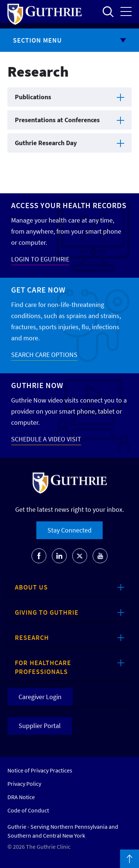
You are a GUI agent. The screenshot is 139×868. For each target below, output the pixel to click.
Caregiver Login (40, 697)
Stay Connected (69, 530)
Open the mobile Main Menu (126, 11)
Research (32, 637)
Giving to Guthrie (47, 612)
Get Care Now (38, 290)
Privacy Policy (24, 784)
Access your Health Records (69, 205)
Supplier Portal (40, 726)
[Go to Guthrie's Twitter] (80, 556)
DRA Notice (21, 797)
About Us (31, 587)
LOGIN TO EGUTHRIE (40, 259)
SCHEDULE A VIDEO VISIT (46, 439)
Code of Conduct (28, 810)
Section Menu (37, 40)
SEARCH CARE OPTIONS (44, 355)
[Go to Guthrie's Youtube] (100, 556)
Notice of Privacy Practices (40, 770)
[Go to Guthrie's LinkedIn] (59, 556)
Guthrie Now (37, 385)
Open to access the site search (108, 11)
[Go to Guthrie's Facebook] (39, 556)
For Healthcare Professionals (43, 667)
